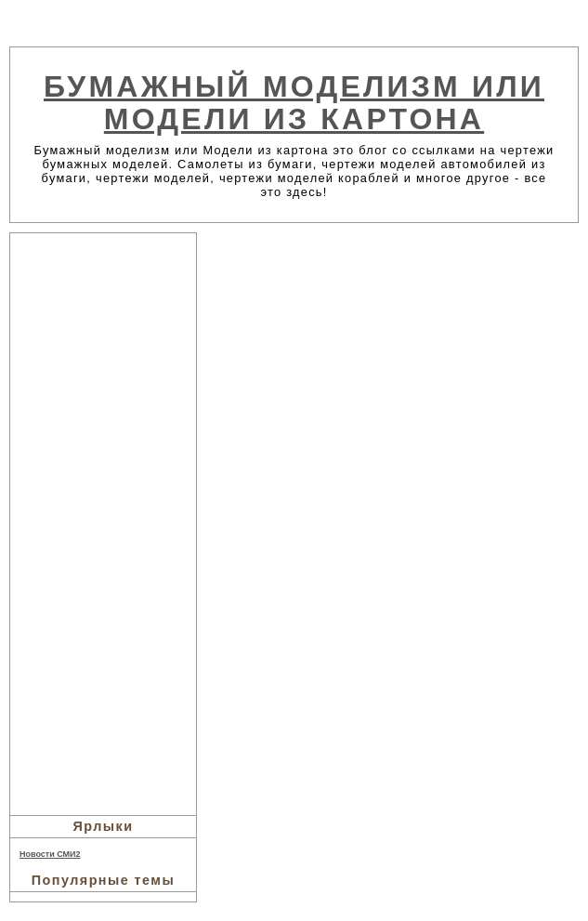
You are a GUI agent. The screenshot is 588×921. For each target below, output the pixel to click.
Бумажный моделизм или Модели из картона (294, 103)
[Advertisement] (103, 521)
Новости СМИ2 (50, 854)
